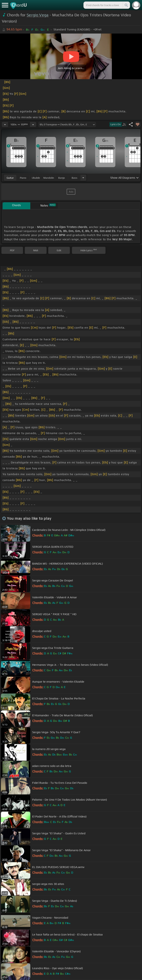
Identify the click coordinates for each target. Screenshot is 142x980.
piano (23, 178)
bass (74, 178)
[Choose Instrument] (83, 178)
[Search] (126, 5)
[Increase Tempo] (33, 124)
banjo (62, 178)
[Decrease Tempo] (5, 124)
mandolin (49, 178)
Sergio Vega (38, 15)
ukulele (36, 178)
